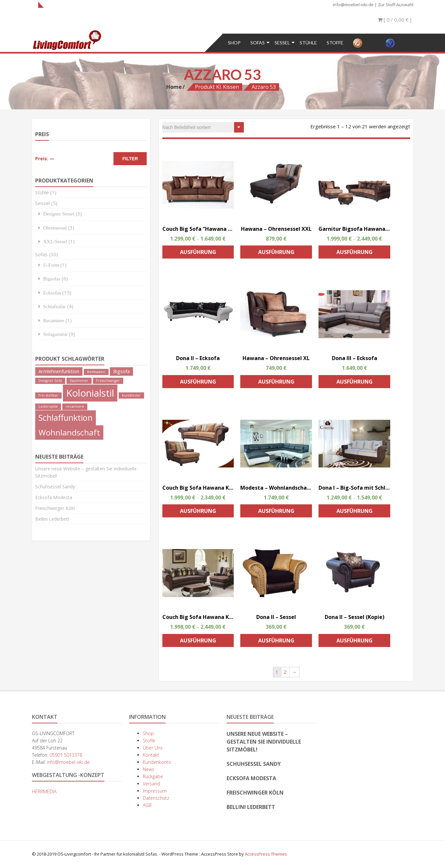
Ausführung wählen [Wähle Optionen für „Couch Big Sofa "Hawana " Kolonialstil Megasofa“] (198, 253)
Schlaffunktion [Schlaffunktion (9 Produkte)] (66, 418)
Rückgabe (153, 776)
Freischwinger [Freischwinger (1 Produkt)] (108, 381)
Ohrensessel (55, 228)
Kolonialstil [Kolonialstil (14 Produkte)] (90, 393)
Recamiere (54, 320)
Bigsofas (52, 279)
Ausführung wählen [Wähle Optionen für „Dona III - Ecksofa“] (355, 383)
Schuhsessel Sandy (55, 487)
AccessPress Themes (266, 854)
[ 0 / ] (395, 20)
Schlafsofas (55, 306)
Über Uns (153, 748)
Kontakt (151, 755)
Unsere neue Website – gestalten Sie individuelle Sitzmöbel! (264, 742)
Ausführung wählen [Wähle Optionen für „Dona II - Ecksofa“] (198, 383)
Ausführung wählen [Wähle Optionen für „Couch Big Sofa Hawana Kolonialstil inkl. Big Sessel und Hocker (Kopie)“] (198, 512)
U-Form (51, 265)
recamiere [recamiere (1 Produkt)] (75, 406)
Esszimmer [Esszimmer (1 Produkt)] (79, 381)
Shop (234, 43)
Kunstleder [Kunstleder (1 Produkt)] (131, 395)
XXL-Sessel (55, 241)
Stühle (308, 43)
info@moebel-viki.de (353, 5)
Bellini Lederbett (52, 519)
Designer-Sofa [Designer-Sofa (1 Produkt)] (50, 381)
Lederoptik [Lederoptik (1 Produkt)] (48, 406)
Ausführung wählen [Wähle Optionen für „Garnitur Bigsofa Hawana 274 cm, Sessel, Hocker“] (355, 253)
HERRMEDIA (44, 791)
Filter (130, 159)
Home (174, 87)
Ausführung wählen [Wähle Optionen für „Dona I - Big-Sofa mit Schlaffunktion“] (355, 512)
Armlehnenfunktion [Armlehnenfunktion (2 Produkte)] (59, 371)
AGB (147, 805)
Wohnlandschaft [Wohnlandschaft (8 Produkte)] (69, 432)
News (148, 769)
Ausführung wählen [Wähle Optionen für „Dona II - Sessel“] (276, 642)
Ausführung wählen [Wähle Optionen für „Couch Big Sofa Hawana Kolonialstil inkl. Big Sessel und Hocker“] (198, 642)
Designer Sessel (59, 214)
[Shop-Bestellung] (203, 127)
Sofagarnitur (56, 334)
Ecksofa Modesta (54, 497)
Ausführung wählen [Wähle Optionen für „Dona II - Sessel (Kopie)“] (355, 642)
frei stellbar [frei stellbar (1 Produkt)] (48, 395)
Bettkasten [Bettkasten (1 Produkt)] (96, 372)
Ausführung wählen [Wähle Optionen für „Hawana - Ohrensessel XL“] (276, 383)
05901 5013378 (66, 755)
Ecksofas (52, 293)
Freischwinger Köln (55, 508)
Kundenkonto (157, 762)
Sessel (282, 43)
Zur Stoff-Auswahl (396, 5)
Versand (151, 784)
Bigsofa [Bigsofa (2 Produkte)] (121, 371)
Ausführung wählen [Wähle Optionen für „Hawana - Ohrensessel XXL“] (276, 253)
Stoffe (335, 43)
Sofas (258, 43)
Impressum (155, 791)
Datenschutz (156, 798)
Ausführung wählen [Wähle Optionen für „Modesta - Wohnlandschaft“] (276, 512)
